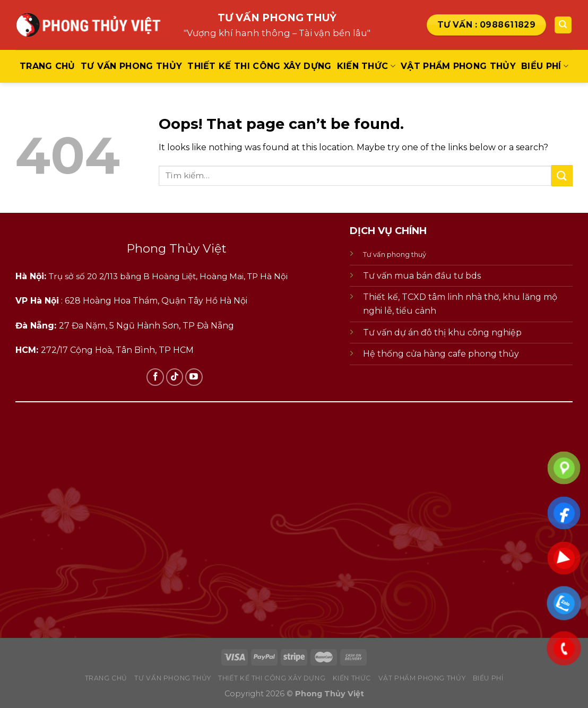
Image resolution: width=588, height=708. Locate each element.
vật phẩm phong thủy (458, 66)
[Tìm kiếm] (563, 25)
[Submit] (562, 175)
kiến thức (366, 66)
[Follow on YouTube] (194, 377)
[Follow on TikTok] (175, 377)
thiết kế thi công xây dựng (259, 66)
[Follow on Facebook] (155, 377)
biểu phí (545, 66)
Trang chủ (47, 66)
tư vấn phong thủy (131, 66)
